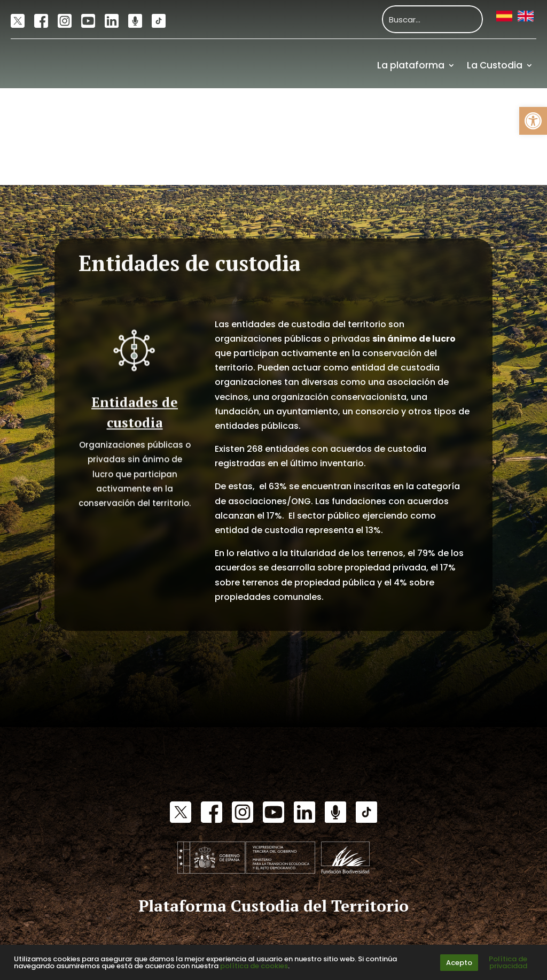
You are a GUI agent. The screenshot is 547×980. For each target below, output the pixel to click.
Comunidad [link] (366, 113)
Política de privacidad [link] (508, 962)
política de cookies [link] (254, 966)
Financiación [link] (503, 160)
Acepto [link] (459, 963)
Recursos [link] (512, 113)
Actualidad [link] (443, 113)
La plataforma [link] (411, 65)
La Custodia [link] (495, 65)
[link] (533, 121)
